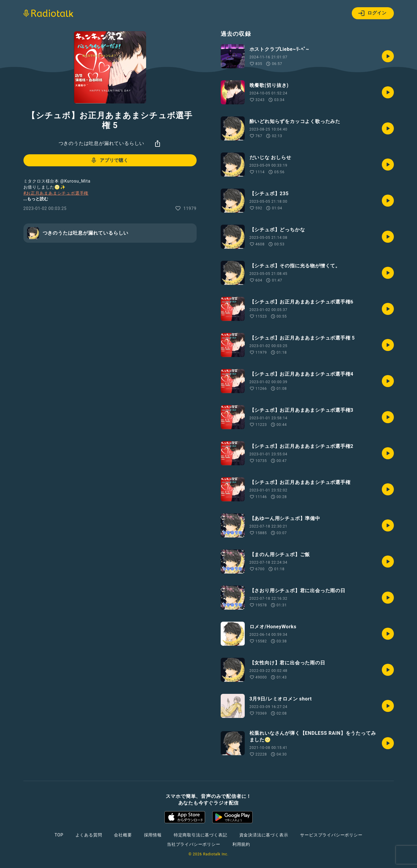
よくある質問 (89, 835)
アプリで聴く (109, 160)
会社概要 (123, 835)
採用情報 (153, 835)
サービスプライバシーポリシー (331, 835)
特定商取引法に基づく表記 (201, 835)
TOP (59, 835)
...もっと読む (36, 199)
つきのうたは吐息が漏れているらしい (102, 143)
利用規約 (241, 844)
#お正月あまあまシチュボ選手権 (56, 193)
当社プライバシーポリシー (194, 844)
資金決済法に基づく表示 (264, 835)
